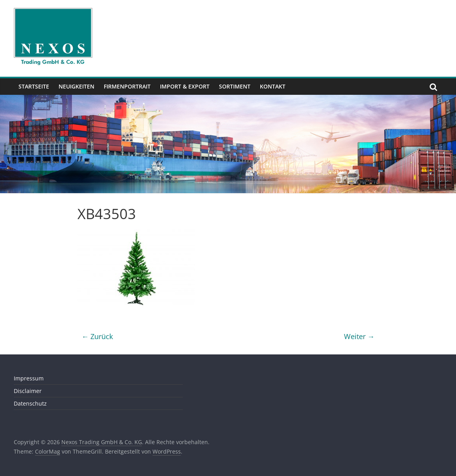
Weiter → (359, 336)
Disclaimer (28, 391)
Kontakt (273, 86)
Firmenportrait (127, 86)
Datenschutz (30, 403)
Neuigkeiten (76, 86)
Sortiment (235, 86)
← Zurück (97, 336)
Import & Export (185, 86)
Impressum (29, 378)
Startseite (34, 86)
